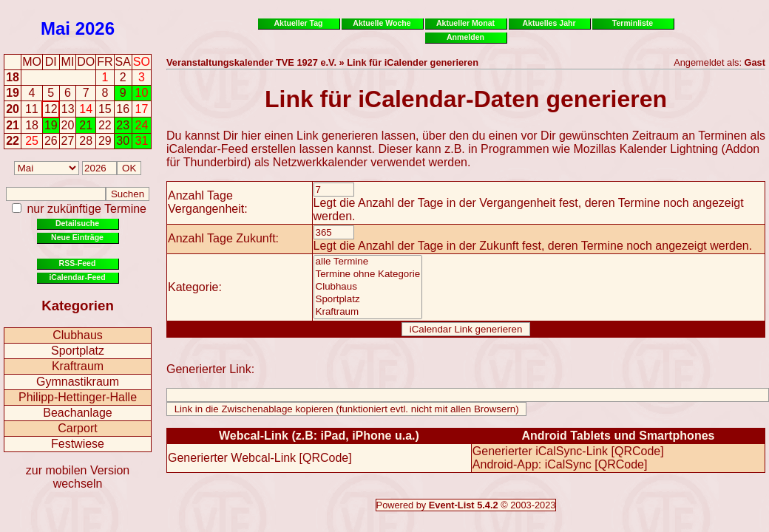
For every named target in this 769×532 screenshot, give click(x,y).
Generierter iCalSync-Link (540, 451)
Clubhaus (78, 335)
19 (13, 93)
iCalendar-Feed (77, 277)
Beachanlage (77, 413)
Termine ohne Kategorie (368, 274)
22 (13, 141)
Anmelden (465, 37)
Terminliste (633, 23)
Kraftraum (78, 366)
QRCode (325, 458)
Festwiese (78, 444)
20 (13, 109)
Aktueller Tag (298, 23)
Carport (77, 428)
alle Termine (368, 262)
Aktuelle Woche (382, 23)
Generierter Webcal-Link (232, 458)
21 (13, 125)
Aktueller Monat (465, 23)
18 (13, 77)
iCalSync (568, 464)
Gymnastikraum (78, 382)
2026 (95, 28)
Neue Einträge (77, 237)
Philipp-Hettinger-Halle (78, 397)
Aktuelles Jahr (549, 23)
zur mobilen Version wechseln (78, 477)
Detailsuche (77, 223)
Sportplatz (78, 351)
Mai (55, 28)
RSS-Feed (78, 263)
